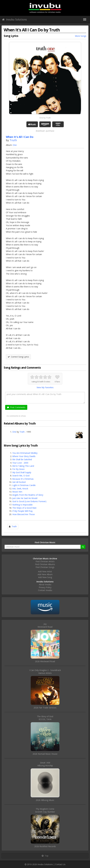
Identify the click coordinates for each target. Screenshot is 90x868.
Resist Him (17, 492)
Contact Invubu (45, 590)
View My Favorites (45, 387)
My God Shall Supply (22, 472)
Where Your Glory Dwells (24, 456)
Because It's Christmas (23, 479)
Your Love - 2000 (20, 463)
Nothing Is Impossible (22, 505)
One (15, 145)
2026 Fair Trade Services (45, 708)
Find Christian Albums (45, 564)
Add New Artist (45, 571)
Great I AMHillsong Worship (45, 764)
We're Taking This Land (23, 466)
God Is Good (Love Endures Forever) (29, 501)
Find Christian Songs (45, 567)
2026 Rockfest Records (45, 846)
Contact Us (60, 864)
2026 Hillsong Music (45, 800)
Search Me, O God (21, 476)
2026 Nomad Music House (45, 754)
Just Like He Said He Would (25, 498)
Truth (13, 140)
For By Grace (18, 469)
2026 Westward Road (45, 661)
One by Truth (45, 118)
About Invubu (45, 584)
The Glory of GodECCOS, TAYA (45, 718)
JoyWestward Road (45, 625)
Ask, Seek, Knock (20, 489)
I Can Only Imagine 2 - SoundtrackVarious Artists (45, 672)
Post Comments (16, 407)
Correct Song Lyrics (18, 357)
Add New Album (45, 574)
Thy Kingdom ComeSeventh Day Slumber (45, 810)
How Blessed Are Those (24, 514)
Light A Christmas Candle (24, 485)
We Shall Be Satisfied (22, 459)
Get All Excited (19, 482)
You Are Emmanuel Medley (25, 453)
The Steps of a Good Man (24, 508)
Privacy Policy (45, 587)
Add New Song (45, 577)
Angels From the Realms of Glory (28, 495)
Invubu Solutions (14, 19)
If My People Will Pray (22, 511)
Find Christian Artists (45, 561)
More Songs (81, 36)
